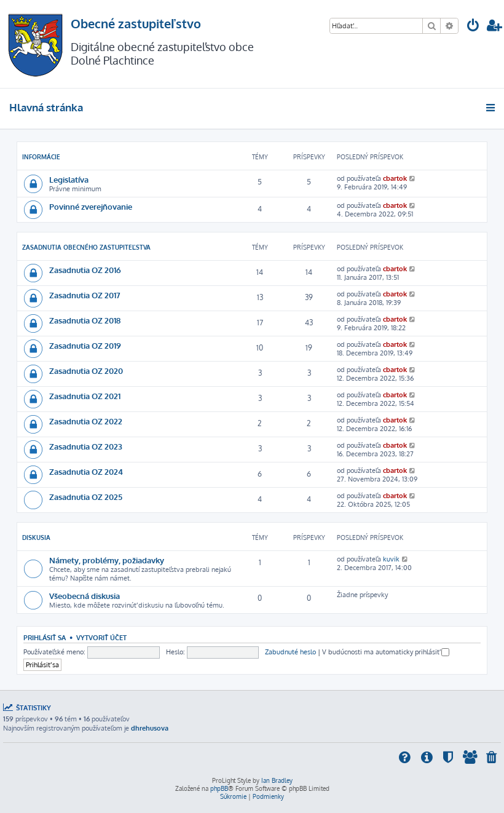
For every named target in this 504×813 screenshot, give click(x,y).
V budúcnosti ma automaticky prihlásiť (386, 652)
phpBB (219, 788)
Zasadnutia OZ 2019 (85, 345)
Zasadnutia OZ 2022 (86, 421)
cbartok (395, 178)
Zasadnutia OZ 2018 (85, 320)
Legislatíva (69, 179)
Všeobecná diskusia (85, 596)
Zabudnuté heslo (290, 652)
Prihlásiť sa (45, 637)
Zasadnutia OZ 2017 (85, 295)
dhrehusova (150, 728)
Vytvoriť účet (101, 637)
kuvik (391, 559)
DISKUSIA (36, 537)
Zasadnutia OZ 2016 (85, 270)
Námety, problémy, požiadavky (107, 560)
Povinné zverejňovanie (91, 206)
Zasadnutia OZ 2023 (86, 446)
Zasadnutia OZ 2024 (86, 471)
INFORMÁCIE (41, 157)
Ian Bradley (277, 780)
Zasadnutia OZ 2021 (85, 396)
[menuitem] (473, 27)
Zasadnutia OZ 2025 (86, 497)
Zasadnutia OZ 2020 (86, 371)
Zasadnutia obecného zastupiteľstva (86, 247)
